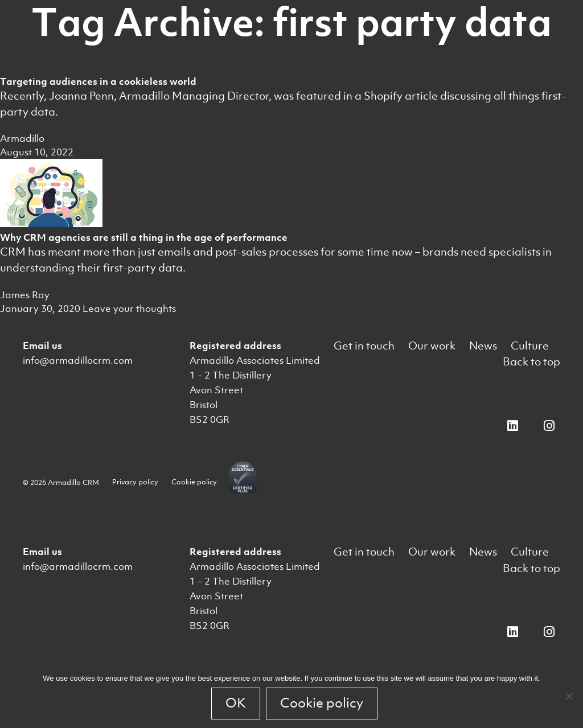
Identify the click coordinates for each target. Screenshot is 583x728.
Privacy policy (135, 482)
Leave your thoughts (129, 309)
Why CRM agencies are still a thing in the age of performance (144, 237)
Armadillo (22, 138)
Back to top (531, 362)
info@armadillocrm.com (78, 360)
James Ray (25, 295)
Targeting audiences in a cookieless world (98, 81)
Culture (530, 346)
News (483, 346)
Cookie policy (194, 482)
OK (236, 703)
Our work (432, 346)
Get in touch (364, 346)
